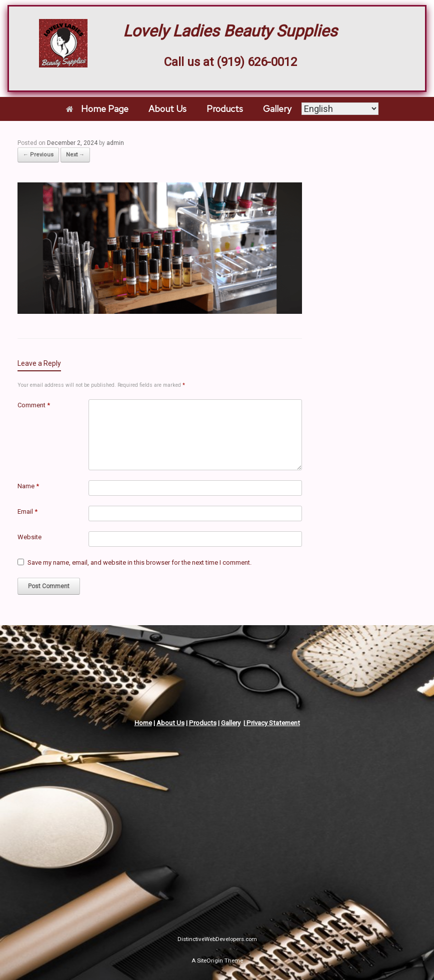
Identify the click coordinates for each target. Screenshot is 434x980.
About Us (167, 109)
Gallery (277, 109)
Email (27, 511)
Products (225, 109)
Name (28, 486)
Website (29, 537)
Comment (34, 405)
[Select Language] (340, 109)
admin (115, 143)
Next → (75, 155)
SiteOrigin (210, 961)
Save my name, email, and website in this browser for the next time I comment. (139, 562)
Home (143, 723)
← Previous (38, 155)
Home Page (97, 109)
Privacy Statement (272, 723)
